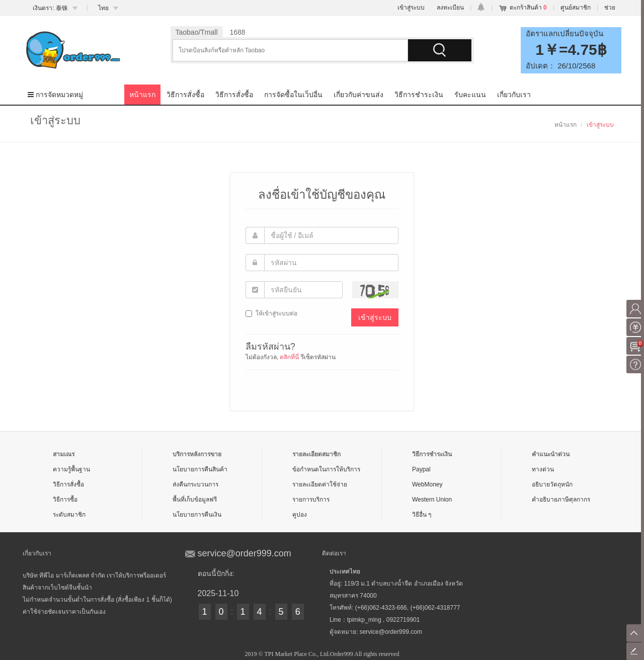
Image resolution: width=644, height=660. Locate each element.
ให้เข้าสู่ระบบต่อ (271, 313)
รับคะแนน (470, 95)
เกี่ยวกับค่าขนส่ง (358, 95)
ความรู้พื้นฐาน (71, 469)
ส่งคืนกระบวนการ (195, 484)
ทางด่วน (543, 469)
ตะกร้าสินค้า (528, 8)
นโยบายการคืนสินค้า (200, 469)
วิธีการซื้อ (65, 500)
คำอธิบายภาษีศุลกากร (561, 500)
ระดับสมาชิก (69, 515)
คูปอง (300, 515)
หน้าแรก (142, 95)
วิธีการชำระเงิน (419, 95)
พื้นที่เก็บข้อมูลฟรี (195, 500)
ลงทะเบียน (450, 8)
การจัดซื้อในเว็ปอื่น (293, 95)
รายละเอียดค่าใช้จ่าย (320, 484)
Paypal (421, 469)
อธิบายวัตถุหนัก (552, 484)
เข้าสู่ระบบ (411, 8)
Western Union (432, 500)
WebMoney (427, 484)
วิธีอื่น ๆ (422, 515)
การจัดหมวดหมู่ (55, 95)
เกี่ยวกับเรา (514, 95)
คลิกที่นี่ (289, 357)
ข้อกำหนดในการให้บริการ (326, 469)
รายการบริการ (311, 500)
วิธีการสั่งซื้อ (185, 95)
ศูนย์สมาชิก (576, 8)
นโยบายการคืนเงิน (197, 515)
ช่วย (610, 8)
